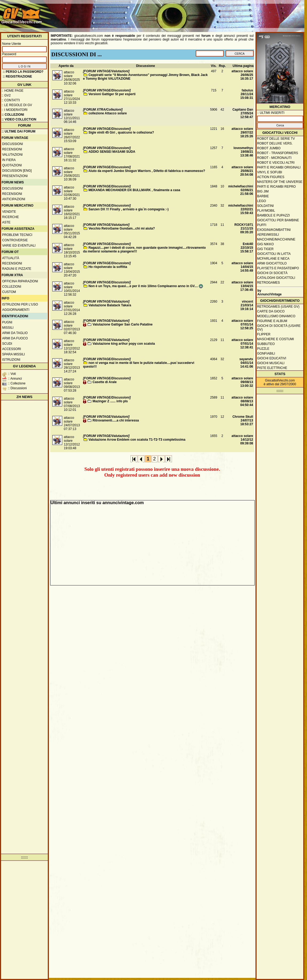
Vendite (9, 212)
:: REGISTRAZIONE (17, 77)
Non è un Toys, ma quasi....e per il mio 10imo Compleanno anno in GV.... (145, 286)
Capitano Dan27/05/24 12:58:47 (243, 113)
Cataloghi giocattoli (276, 278)
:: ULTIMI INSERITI (271, 113)
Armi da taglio (15, 333)
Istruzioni (11, 360)
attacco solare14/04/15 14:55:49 (242, 267)
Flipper (264, 334)
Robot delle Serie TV (276, 139)
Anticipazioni (14, 199)
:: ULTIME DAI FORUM (18, 131)
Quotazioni (12, 165)
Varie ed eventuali (19, 246)
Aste (6, 222)
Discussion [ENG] (17, 171)
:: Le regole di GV (17, 105)
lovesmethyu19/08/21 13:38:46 (243, 152)
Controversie (15, 240)
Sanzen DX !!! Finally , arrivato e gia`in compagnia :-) (128, 209)
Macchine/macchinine (276, 239)
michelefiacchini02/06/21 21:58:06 (241, 190)
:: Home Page (13, 91)
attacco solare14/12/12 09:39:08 (242, 440)
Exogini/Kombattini (274, 230)
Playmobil (266, 211)
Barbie (263, 196)
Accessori (12, 349)
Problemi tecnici (17, 235)
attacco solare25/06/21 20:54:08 (242, 171)
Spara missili (13, 354)
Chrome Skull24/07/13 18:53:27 (243, 420)
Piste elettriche (272, 368)
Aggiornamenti (16, 310)
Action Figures (271, 177)
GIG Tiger (265, 249)
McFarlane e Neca (273, 259)
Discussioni (13, 144)
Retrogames (268, 283)
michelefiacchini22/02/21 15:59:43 (241, 209)
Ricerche (11, 217)
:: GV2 (6, 95)
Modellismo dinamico (276, 316)
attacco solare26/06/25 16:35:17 (242, 75)
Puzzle (263, 349)
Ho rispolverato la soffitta (108, 267)
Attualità (11, 258)
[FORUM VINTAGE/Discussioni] (107, 90)
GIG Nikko (265, 244)
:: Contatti (11, 100)
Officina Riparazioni (20, 281)
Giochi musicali (271, 363)
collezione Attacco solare (108, 113)
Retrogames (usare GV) (278, 307)
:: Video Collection (19, 119)
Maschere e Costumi (275, 339)
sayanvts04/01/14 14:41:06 (246, 363)
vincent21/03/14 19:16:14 (247, 305)
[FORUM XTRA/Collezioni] (103, 110)
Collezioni (12, 287)
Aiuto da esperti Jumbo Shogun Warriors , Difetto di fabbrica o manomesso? (147, 171)
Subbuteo (266, 344)
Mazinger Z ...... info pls (110, 401)
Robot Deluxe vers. (275, 143)
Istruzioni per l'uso (20, 304)
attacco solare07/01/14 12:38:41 (242, 344)
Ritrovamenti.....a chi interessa (116, 420)
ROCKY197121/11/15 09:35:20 (244, 228)
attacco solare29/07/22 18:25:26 (242, 132)
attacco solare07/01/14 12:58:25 (242, 324)
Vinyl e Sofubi (270, 172)
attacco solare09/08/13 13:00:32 (242, 382)
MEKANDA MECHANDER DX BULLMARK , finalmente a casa (134, 190)
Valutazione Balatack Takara (110, 305)
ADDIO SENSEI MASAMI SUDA (112, 152)
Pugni (7, 322)
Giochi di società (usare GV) (279, 328)
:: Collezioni (13, 115)
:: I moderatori (15, 110)
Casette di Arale (105, 382)
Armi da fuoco (15, 338)
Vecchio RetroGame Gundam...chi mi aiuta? (122, 228)
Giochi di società (272, 273)
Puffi (262, 225)
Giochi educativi (272, 358)
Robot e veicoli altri (276, 163)
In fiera (9, 160)
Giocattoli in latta (274, 254)
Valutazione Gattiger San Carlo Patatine (123, 324)
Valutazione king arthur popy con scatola (124, 344)
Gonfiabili (266, 354)
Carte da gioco (271, 311)
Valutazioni (12, 155)
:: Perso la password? (23, 72)
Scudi (7, 344)
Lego (261, 201)
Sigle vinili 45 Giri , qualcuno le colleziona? (121, 132)
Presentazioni (15, 176)
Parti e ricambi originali (279, 167)
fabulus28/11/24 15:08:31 (247, 94)
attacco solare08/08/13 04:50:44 (242, 401)
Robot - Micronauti (274, 158)
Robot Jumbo (269, 148)
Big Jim (263, 191)
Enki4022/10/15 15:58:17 (247, 248)
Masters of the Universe (280, 182)
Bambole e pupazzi (273, 215)
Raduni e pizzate (17, 269)
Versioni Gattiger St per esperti (112, 94)
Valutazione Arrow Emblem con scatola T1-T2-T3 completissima (137, 440)
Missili (8, 328)
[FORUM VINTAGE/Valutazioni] (106, 71)
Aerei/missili (268, 235)
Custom (9, 292)
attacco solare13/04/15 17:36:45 (242, 286)
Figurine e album (272, 321)
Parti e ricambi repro (276, 187)
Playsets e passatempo (278, 268)
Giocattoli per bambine (278, 220)
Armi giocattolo (272, 263)
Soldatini (265, 206)
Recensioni (12, 149)
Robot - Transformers (278, 153)
